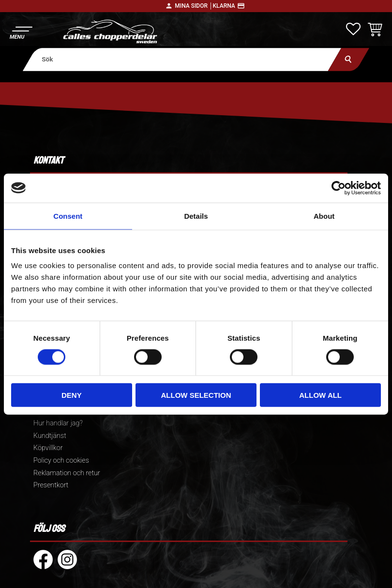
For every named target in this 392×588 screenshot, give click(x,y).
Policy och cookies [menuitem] (61, 460)
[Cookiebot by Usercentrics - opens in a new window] (339, 188)
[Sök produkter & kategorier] (182, 59)
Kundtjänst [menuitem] (50, 436)
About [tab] (324, 216)
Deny (72, 395)
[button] (21, 32)
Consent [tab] (68, 216)
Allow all (320, 395)
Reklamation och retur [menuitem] (67, 473)
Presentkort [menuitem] (51, 485)
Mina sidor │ (194, 6)
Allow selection (196, 395)
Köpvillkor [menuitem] (48, 448)
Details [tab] (196, 216)
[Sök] (349, 59)
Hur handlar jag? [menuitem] (58, 423)
